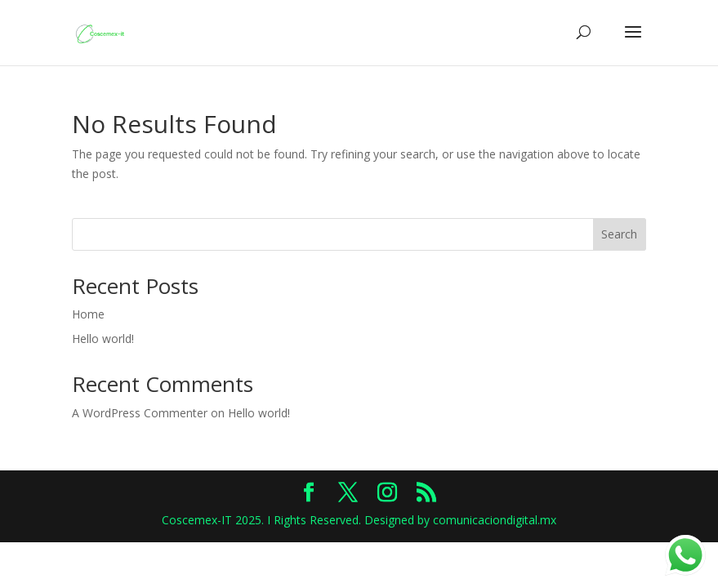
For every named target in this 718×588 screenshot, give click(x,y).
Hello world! (103, 339)
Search (619, 234)
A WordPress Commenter (140, 413)
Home (88, 314)
